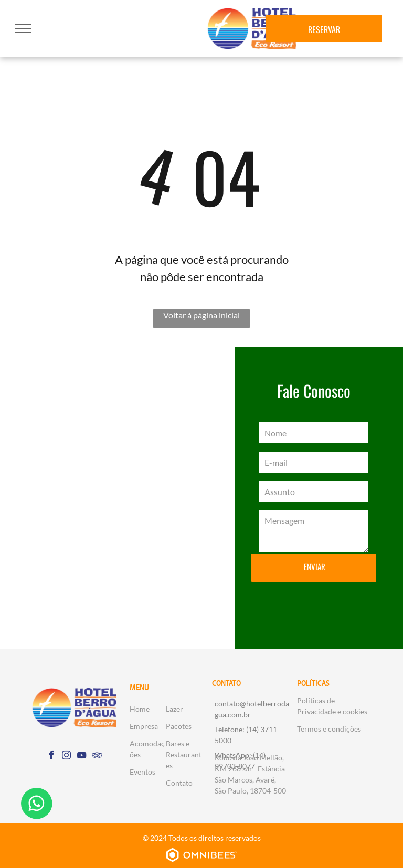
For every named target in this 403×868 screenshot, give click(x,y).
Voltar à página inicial (201, 315)
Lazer (174, 709)
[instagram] (67, 757)
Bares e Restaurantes (184, 754)
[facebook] (51, 757)
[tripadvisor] (97, 757)
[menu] (23, 28)
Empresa (144, 726)
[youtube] (82, 757)
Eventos (142, 772)
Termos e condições (329, 729)
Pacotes (179, 726)
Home (140, 709)
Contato (179, 783)
